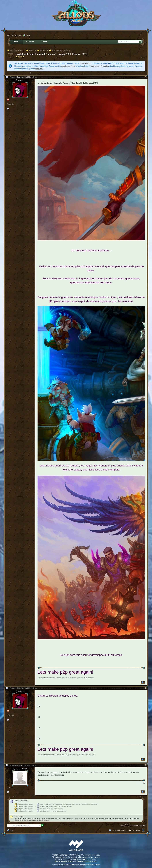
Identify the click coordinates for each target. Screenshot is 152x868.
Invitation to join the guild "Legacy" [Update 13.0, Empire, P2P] (51, 54)
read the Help (85, 63)
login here (39, 69)
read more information (100, 66)
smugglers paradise (132, 818)
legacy (20, 818)
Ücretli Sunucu (44, 820)
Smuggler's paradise (86, 818)
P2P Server (46, 818)
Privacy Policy (67, 861)
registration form (68, 66)
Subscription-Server (31, 820)
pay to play (66, 818)
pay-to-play (74, 818)
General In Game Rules (87, 861)
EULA (58, 861)
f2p (16, 818)
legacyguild (27, 818)
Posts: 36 (10, 104)
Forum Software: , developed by (76, 865)
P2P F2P (38, 818)
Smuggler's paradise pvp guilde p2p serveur (109, 818)
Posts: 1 (10, 787)
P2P (33, 818)
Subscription (19, 820)
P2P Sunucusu (56, 818)
